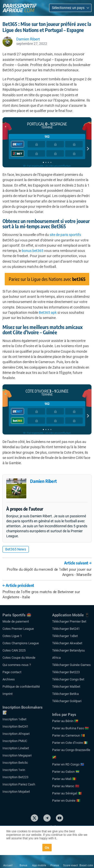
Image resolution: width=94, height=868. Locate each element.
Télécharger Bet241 (66, 629)
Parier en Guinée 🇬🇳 (66, 801)
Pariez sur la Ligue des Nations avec (47, 279)
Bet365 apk (48, 313)
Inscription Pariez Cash (19, 784)
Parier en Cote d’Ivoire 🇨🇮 (70, 743)
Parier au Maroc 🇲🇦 (66, 786)
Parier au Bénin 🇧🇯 (65, 721)
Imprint (8, 694)
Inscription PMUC (15, 741)
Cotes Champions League (21, 643)
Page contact (12, 672)
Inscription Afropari (16, 734)
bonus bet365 (33, 251)
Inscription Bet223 (15, 777)
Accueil (8, 865)
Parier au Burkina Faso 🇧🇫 (70, 728)
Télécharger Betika (65, 694)
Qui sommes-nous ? (17, 665)
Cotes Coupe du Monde (19, 658)
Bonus (23, 865)
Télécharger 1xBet (65, 636)
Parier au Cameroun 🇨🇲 (68, 735)
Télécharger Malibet (66, 687)
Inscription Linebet (16, 748)
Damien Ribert (43, 481)
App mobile (39, 865)
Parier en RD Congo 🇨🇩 (68, 764)
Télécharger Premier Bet (69, 621)
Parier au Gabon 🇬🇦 (66, 772)
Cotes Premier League (18, 629)
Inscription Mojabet (16, 792)
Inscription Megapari (17, 755)
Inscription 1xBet (14, 719)
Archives (9, 679)
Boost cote (86, 865)
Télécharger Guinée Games (71, 665)
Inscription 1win (14, 770)
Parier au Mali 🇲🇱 (64, 779)
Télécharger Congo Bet (68, 679)
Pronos (55, 865)
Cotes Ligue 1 (12, 636)
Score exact (71, 865)
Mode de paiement (16, 621)
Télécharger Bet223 (66, 672)
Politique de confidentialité (21, 687)
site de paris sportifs (65, 235)
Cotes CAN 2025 (14, 650)
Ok (47, 848)
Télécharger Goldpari (67, 701)
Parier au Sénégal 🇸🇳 (67, 793)
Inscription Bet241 (15, 726)
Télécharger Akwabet (67, 643)
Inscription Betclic (15, 763)
